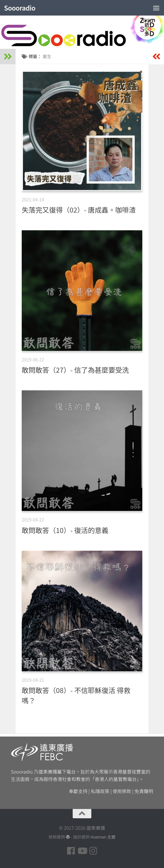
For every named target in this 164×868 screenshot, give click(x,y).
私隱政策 (100, 791)
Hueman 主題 (103, 837)
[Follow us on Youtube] (82, 851)
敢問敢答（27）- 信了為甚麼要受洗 (75, 370)
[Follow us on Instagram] (93, 851)
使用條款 (122, 791)
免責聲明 (144, 791)
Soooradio (20, 8)
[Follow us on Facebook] (71, 851)
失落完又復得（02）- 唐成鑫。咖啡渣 (79, 209)
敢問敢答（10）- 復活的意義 (65, 530)
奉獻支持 (78, 791)
